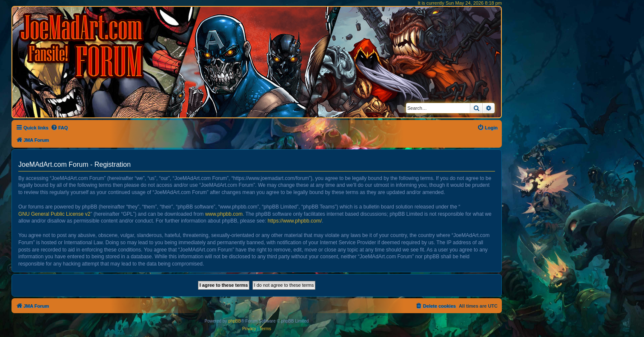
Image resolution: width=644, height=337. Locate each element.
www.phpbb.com (224, 214)
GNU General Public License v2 (54, 214)
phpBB (235, 321)
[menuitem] (59, 128)
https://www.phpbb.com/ (295, 221)
